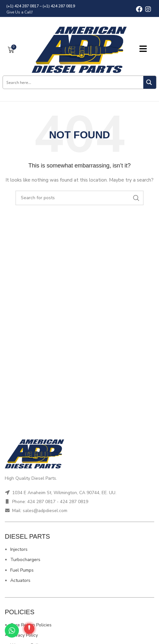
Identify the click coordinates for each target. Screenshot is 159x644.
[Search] (79, 198)
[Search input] (73, 82)
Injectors (19, 549)
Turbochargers (25, 560)
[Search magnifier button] (150, 82)
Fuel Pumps (22, 570)
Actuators (20, 580)
